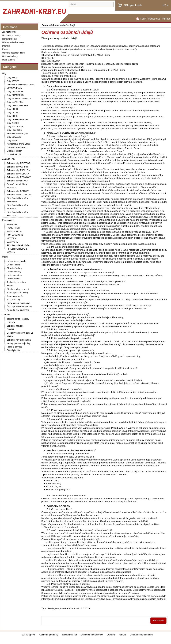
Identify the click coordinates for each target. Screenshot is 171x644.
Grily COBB (12, 116)
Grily (4, 73)
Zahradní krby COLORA (18, 174)
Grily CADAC (13, 113)
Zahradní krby (9, 159)
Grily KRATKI (13, 123)
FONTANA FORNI (15, 235)
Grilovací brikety (14, 151)
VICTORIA (12, 238)
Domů (137, 19)
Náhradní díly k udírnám (18, 310)
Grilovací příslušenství (17, 147)
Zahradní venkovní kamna (19, 340)
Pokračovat (158, 620)
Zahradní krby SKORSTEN (19, 195)
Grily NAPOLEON (15, 102)
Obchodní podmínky (12, 35)
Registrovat (154, 19)
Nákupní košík (133, 5)
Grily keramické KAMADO (19, 99)
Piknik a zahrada (15, 347)
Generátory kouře (15, 296)
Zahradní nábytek (15, 326)
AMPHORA (12, 224)
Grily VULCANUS (15, 127)
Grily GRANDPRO (15, 95)
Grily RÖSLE (13, 109)
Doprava (6, 46)
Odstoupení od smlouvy (13, 42)
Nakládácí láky (14, 300)
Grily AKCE (12, 78)
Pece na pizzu (9, 220)
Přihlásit (166, 19)
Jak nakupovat (9, 32)
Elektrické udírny (15, 268)
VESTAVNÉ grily (14, 88)
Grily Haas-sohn (14, 130)
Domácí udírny (14, 265)
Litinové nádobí (14, 154)
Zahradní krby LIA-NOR (18, 181)
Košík (143, 19)
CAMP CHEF (13, 242)
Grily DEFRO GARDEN (18, 120)
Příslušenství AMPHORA (18, 245)
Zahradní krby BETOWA (18, 191)
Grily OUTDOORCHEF (17, 106)
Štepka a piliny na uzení (18, 289)
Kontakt (6, 49)
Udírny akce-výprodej (17, 261)
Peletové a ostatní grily (17, 134)
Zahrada (6, 315)
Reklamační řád (9, 39)
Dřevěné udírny (14, 272)
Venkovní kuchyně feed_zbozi (21, 85)
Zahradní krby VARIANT (18, 167)
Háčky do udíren (14, 275)
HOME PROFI (14, 228)
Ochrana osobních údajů (14, 53)
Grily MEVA (12, 140)
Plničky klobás (14, 279)
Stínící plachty (13, 350)
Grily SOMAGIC (14, 137)
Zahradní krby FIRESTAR (19, 163)
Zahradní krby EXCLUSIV (19, 170)
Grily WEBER (13, 81)
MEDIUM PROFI (15, 231)
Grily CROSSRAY (15, 92)
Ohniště (11, 329)
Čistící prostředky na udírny (19, 307)
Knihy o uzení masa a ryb (19, 303)
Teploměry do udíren (16, 282)
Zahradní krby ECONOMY (19, 177)
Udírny (5, 257)
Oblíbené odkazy (10, 56)
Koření (10, 286)
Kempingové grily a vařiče (19, 144)
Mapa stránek (9, 60)
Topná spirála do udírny (18, 293)
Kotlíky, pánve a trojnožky (19, 343)
